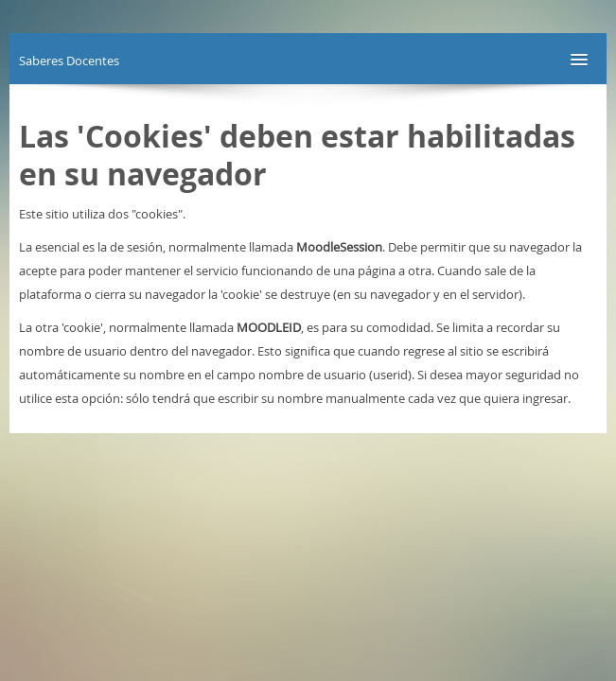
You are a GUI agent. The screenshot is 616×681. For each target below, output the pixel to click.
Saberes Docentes (69, 61)
